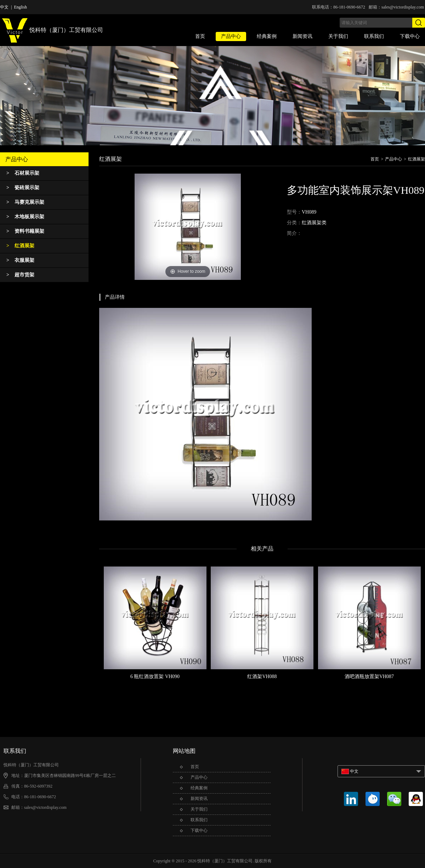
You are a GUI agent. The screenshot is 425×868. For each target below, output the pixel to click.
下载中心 (410, 36)
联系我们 (374, 36)
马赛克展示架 (25, 202)
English (20, 7)
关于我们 (338, 36)
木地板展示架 (25, 217)
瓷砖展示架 (23, 188)
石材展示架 (23, 173)
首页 (200, 36)
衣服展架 (20, 260)
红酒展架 (20, 246)
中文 (4, 7)
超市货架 (20, 275)
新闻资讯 (302, 36)
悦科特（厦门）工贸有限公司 (52, 31)
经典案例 (267, 36)
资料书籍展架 (25, 231)
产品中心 (231, 36)
